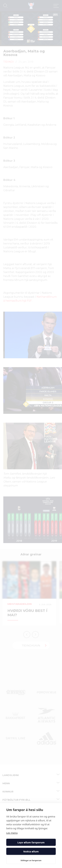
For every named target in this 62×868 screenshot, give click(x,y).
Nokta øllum (31, 851)
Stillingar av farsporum (31, 860)
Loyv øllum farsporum (31, 842)
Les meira (12, 833)
